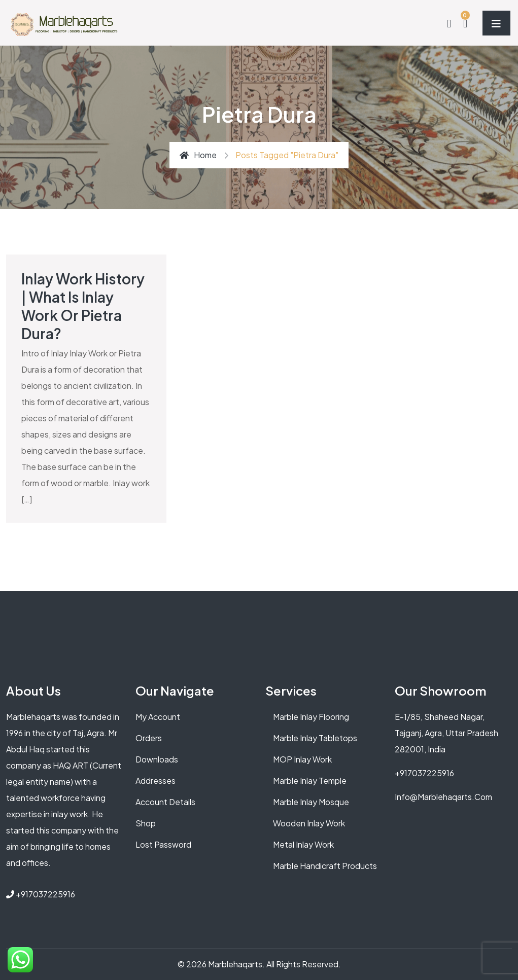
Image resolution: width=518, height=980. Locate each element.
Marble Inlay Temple (310, 781)
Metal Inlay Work (303, 844)
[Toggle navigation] (496, 23)
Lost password (163, 844)
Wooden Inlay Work (309, 823)
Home (198, 155)
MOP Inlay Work (302, 759)
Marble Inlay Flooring (311, 717)
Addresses (156, 781)
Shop (146, 823)
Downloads (157, 759)
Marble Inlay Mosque (311, 802)
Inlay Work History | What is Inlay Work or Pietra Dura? (83, 306)
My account (158, 717)
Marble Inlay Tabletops (315, 738)
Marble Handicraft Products (325, 866)
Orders (149, 738)
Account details (165, 802)
